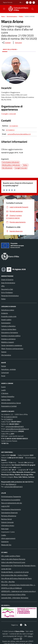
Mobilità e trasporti (8, 342)
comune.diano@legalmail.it (15, 426)
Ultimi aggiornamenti (8, 538)
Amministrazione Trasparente (11, 496)
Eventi (3, 387)
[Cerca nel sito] (33, 9)
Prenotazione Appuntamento (11, 509)
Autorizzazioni (6, 323)
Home (3, 16)
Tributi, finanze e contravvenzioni (12, 349)
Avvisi (3, 376)
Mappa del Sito (6, 545)
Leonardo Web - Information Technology (15, 598)
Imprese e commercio (8, 339)
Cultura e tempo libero (9, 329)
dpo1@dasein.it (11, 484)
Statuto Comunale (7, 522)
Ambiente (5, 313)
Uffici (3, 286)
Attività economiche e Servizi (11, 403)
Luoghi (3, 390)
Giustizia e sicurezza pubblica (11, 336)
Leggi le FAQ (5, 506)
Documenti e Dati (7, 289)
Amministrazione (12, 16)
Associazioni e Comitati (9, 406)
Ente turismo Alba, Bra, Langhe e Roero (14, 575)
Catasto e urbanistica (8, 326)
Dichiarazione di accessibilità (11, 500)
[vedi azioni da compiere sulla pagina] (17, 43)
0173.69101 (14, 126)
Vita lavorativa (6, 355)
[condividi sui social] (6, 43)
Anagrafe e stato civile (9, 316)
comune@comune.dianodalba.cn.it (19, 134)
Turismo (4, 352)
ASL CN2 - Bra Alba (8, 582)
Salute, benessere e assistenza (12, 345)
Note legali (5, 529)
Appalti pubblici (6, 320)
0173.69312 (10, 130)
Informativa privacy (8, 525)
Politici (21, 16)
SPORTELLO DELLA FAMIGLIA (11, 588)
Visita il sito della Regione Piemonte (13, 559)
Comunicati (5, 373)
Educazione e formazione (10, 332)
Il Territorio (5, 393)
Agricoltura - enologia (8, 369)
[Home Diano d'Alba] (18, 9)
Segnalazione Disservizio (9, 513)
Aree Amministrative (8, 283)
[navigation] (4, 9)
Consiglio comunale (9, 114)
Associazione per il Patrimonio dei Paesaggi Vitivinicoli (19, 566)
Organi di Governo (7, 280)
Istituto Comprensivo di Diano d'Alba (13, 594)
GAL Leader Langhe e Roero (11, 556)
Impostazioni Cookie (8, 532)
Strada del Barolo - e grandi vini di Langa (15, 572)
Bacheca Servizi (6, 519)
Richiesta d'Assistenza (9, 516)
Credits (4, 535)
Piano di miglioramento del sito (12, 503)
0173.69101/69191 (11, 417)
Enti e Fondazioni (7, 292)
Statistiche (5, 542)
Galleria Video (6, 400)
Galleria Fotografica (8, 396)
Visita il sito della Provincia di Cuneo (13, 562)
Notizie (4, 366)
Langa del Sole (6, 569)
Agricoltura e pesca (8, 310)
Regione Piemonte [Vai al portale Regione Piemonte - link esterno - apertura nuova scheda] (8, 2)
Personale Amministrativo (10, 296)
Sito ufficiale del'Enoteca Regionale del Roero (16, 578)
